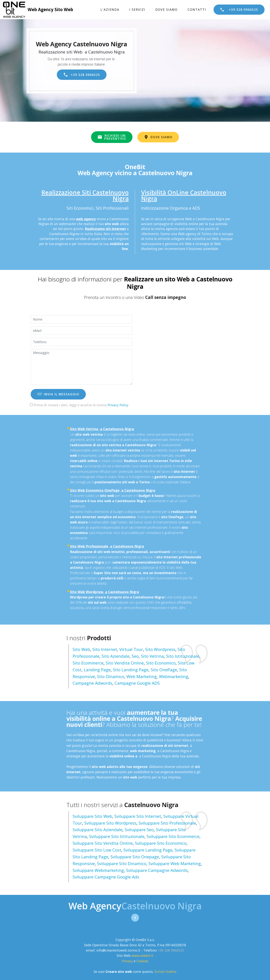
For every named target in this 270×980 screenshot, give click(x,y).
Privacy (128, 961)
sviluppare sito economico (161, 843)
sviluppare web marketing (175, 864)
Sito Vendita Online (125, 663)
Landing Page (97, 670)
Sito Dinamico (111, 676)
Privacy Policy (118, 405)
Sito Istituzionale (183, 656)
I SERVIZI (137, 10)
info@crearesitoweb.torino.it (118, 950)
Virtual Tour (131, 649)
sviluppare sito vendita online (103, 843)
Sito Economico (161, 663)
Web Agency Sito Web (50, 10)
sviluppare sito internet (138, 816)
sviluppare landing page (148, 850)
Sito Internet (105, 649)
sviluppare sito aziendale (98, 830)
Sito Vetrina (152, 656)
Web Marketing (142, 676)
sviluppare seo (139, 830)
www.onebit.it (142, 956)
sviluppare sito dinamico (122, 864)
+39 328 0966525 (239, 10)
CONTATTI (197, 10)
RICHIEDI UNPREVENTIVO (112, 137)
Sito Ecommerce (88, 663)
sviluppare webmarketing (98, 870)
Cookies (142, 961)
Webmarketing (174, 676)
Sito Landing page (131, 670)
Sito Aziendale (116, 656)
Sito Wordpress (160, 649)
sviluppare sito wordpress (110, 823)
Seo (135, 656)
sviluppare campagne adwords (157, 870)
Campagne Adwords (92, 683)
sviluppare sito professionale (167, 823)
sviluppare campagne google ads (106, 877)
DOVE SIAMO (167, 10)
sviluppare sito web (92, 816)
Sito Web (81, 649)
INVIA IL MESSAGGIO (58, 394)
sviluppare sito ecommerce (173, 836)
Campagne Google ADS (137, 683)
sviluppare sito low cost (97, 850)
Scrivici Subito (165, 972)
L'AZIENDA (110, 10)
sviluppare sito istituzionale (117, 836)
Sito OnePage (164, 670)
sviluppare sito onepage (135, 857)
